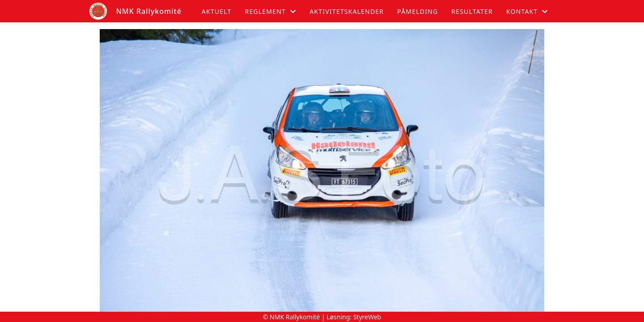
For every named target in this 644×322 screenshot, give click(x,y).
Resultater (472, 11)
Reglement (270, 11)
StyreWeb (367, 317)
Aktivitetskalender (347, 11)
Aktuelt (217, 11)
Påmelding (417, 11)
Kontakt (527, 11)
